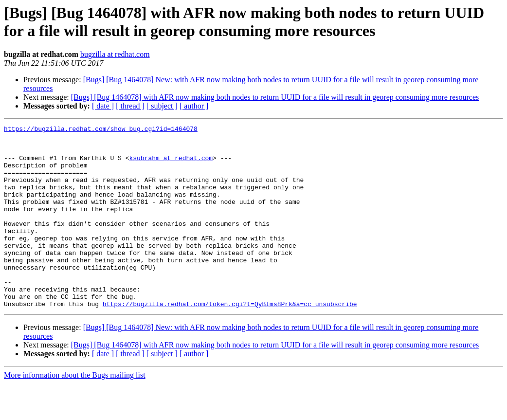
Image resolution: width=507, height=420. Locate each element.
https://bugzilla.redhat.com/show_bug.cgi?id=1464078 (101, 130)
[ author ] (194, 106)
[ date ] (103, 106)
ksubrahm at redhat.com (171, 165)
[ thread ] (130, 106)
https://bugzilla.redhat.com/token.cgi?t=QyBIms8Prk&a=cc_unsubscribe (230, 340)
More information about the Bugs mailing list (75, 411)
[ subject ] (162, 106)
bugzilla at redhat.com (115, 54)
